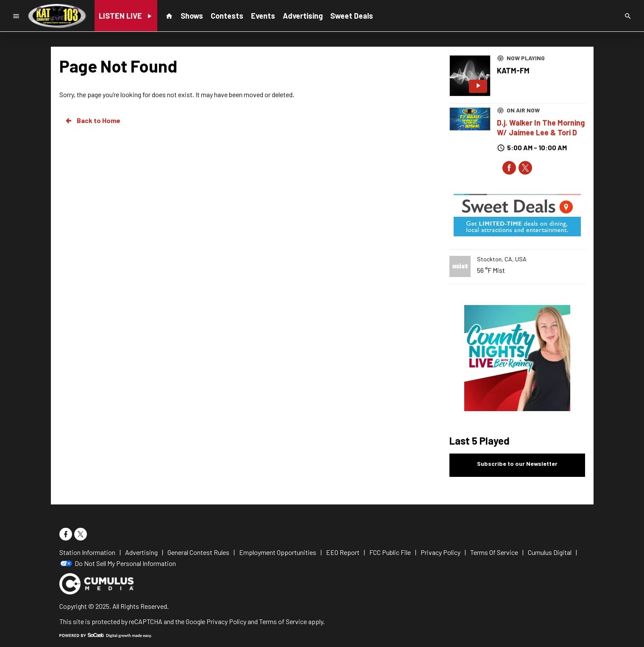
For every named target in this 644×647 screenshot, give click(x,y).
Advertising (303, 16)
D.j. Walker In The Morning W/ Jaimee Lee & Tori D (541, 127)
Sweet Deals (352, 16)
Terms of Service (283, 621)
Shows (192, 16)
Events (263, 16)
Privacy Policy (226, 621)
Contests (227, 16)
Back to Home (92, 120)
